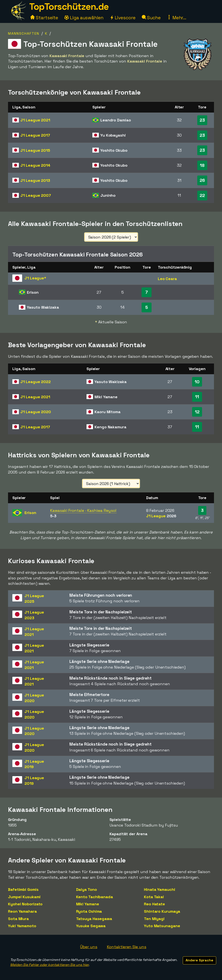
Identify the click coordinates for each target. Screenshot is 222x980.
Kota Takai (154, 897)
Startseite (44, 18)
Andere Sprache (199, 960)
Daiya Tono (87, 889)
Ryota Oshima (89, 911)
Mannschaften (24, 33)
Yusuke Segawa (91, 926)
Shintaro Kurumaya (162, 911)
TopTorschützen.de (69, 7)
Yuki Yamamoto (22, 926)
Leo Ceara (167, 279)
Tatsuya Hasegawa (94, 919)
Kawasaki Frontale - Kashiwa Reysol (83, 510)
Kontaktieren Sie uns (127, 947)
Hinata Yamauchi (160, 889)
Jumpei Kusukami (24, 897)
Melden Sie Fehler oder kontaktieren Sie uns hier (49, 965)
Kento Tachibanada (95, 897)
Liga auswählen (84, 18)
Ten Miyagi (154, 919)
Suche (151, 18)
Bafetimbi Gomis (23, 889)
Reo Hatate (154, 904)
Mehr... (177, 18)
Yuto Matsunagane (162, 926)
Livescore (123, 18)
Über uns (89, 947)
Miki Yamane (88, 904)
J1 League (35, 120)
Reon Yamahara (22, 911)
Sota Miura (18, 919)
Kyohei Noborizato (25, 904)
